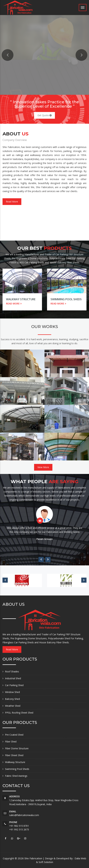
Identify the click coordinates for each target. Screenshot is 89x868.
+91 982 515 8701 (19, 826)
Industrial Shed (13, 678)
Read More (12, 202)
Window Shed (12, 692)
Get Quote (44, 115)
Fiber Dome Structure (17, 748)
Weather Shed (13, 706)
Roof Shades (12, 671)
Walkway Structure (21, 299)
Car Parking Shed (14, 685)
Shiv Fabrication (34, 858)
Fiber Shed (11, 742)
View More (43, 467)
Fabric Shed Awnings (16, 776)
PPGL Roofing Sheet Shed (19, 713)
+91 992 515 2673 (19, 829)
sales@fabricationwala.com (24, 815)
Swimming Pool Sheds (66, 299)
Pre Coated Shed (14, 735)
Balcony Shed (12, 699)
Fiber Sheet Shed (14, 755)
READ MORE (14, 304)
